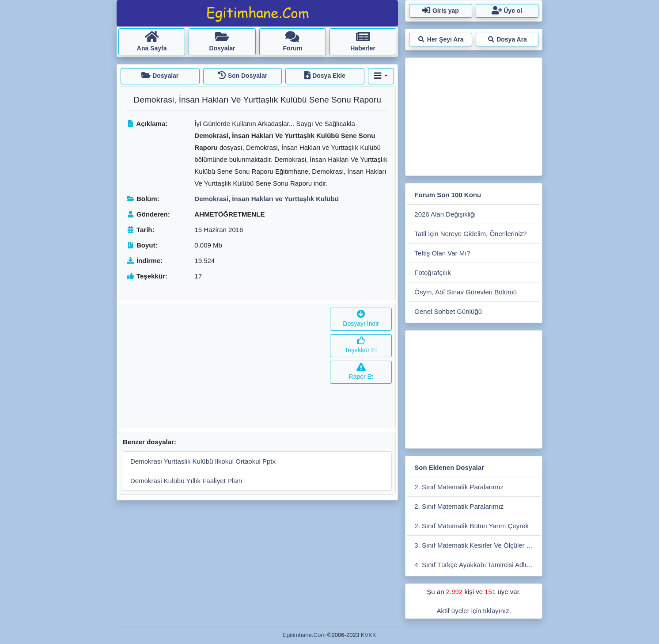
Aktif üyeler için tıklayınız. (473, 611)
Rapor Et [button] (361, 372)
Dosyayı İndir (361, 319)
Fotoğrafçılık (433, 272)
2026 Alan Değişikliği (445, 214)
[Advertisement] (223, 366)
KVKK (369, 635)
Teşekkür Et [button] (361, 345)
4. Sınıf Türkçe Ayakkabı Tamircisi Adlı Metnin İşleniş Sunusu (477, 565)
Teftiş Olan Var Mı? (442, 253)
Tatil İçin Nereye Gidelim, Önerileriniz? (470, 234)
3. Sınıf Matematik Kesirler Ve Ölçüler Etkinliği (477, 545)
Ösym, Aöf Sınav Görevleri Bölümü (466, 292)
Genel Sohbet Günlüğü (448, 311)
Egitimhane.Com (304, 635)
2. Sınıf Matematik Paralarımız (459, 487)
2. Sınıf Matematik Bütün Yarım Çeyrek (472, 526)
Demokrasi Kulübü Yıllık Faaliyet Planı (186, 481)
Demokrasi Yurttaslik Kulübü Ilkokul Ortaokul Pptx (203, 461)
